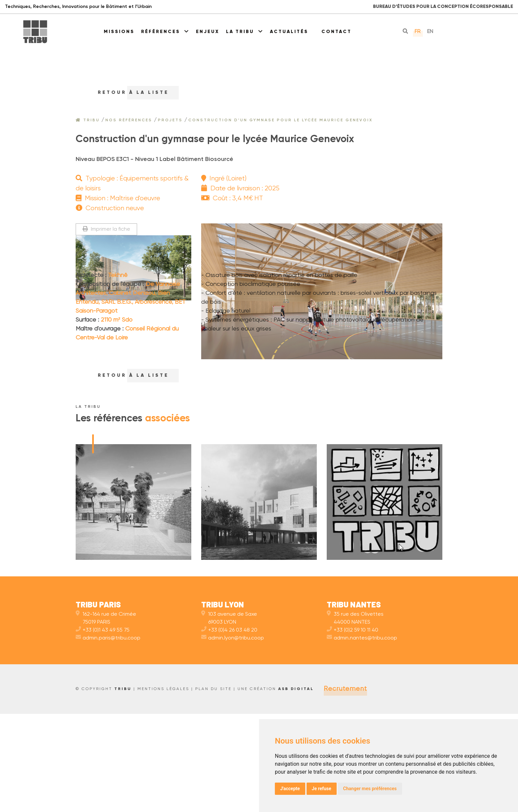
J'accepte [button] (290, 789)
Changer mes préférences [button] (370, 789)
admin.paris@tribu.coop (108, 736)
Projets (170, 120)
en (430, 32)
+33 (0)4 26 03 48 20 (229, 728)
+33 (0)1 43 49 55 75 (103, 728)
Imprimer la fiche (106, 229)
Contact (336, 32)
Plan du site (213, 787)
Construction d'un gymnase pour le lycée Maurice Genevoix (280, 120)
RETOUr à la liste (127, 92)
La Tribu (245, 32)
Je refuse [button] (322, 789)
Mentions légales (163, 787)
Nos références (129, 120)
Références (165, 32)
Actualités (289, 32)
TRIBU (123, 787)
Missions (119, 32)
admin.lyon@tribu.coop (233, 736)
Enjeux (208, 32)
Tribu (88, 120)
